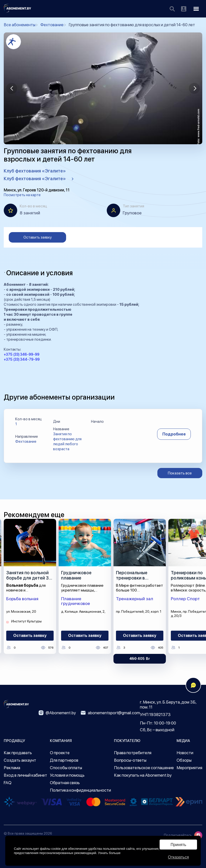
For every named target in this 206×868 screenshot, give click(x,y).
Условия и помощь (67, 775)
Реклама (12, 768)
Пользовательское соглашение (144, 768)
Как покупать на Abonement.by (143, 775)
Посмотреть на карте (22, 195)
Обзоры (184, 760)
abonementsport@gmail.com (110, 713)
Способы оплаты (66, 768)
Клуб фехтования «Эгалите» (35, 171)
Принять (178, 845)
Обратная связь (65, 783)
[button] (12, 88)
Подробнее (174, 434)
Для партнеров (64, 760)
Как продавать (18, 753)
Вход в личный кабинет (25, 775)
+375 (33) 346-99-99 (22, 354)
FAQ (8, 783)
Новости (185, 753)
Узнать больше (109, 853)
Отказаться (178, 857)
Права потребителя (133, 753)
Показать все (180, 473)
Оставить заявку (38, 237)
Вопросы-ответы (130, 760)
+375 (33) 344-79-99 (22, 359)
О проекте (60, 753)
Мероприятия (189, 768)
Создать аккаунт (20, 760)
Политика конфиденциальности (80, 790)
